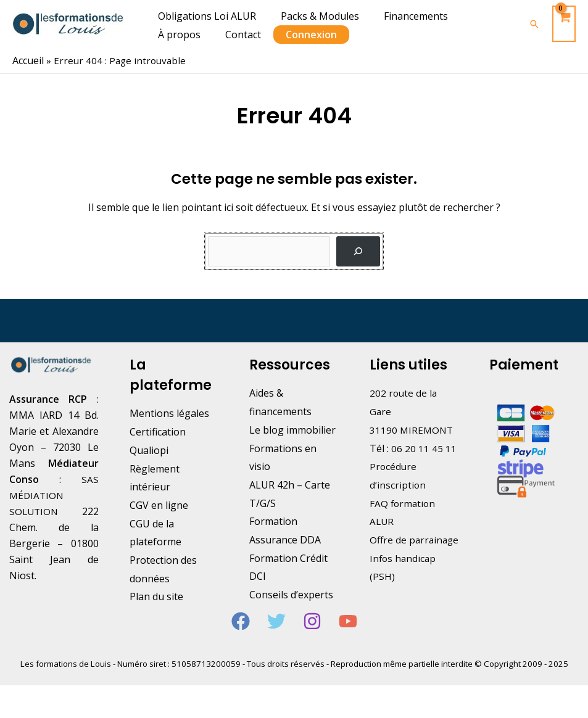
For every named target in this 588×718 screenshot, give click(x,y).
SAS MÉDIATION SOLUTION (54, 495)
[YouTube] (348, 636)
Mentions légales (169, 413)
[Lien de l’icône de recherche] (534, 24)
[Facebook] (241, 636)
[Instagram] (312, 636)
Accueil (28, 60)
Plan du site (156, 596)
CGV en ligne (159, 505)
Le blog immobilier (292, 429)
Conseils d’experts (291, 594)
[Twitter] (276, 636)
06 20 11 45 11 (424, 448)
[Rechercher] (358, 251)
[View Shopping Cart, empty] (564, 24)
